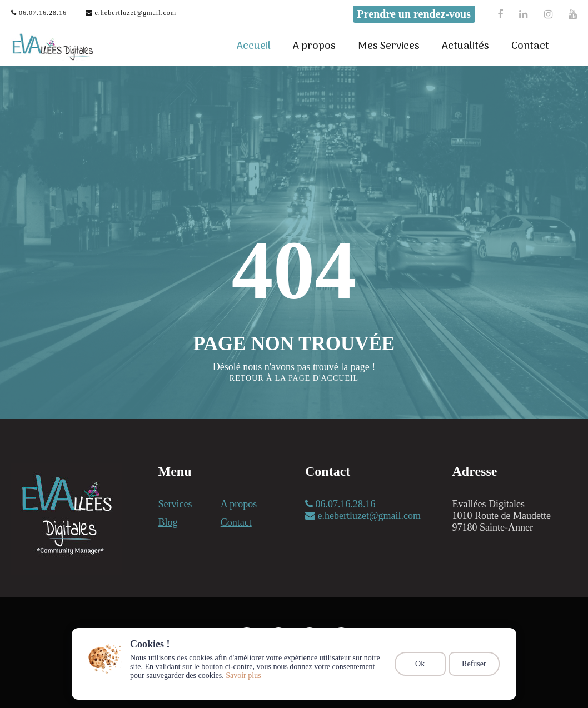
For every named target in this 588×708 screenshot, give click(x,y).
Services (175, 504)
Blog (168, 522)
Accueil (254, 46)
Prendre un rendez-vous (414, 14)
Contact (530, 46)
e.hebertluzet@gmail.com (131, 13)
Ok (425, 664)
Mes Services (389, 46)
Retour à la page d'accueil (294, 378)
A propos (314, 46)
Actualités (465, 46)
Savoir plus (243, 675)
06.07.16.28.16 (39, 13)
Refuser (476, 664)
